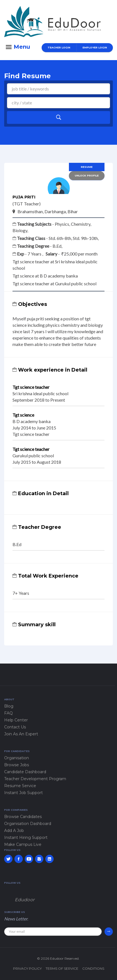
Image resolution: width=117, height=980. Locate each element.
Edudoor (25, 900)
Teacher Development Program (35, 779)
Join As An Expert (21, 734)
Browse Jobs (17, 765)
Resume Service (20, 786)
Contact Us (15, 727)
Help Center (16, 720)
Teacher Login (59, 47)
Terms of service (62, 968)
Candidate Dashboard (25, 772)
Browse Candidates (23, 817)
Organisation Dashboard (28, 824)
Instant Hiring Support (26, 837)
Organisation (17, 758)
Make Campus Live (23, 844)
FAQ (8, 713)
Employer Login (95, 47)
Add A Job (14, 831)
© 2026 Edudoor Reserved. (58, 958)
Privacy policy (27, 968)
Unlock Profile (87, 175)
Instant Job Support (23, 793)
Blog (9, 706)
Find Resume (28, 76)
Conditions (93, 968)
